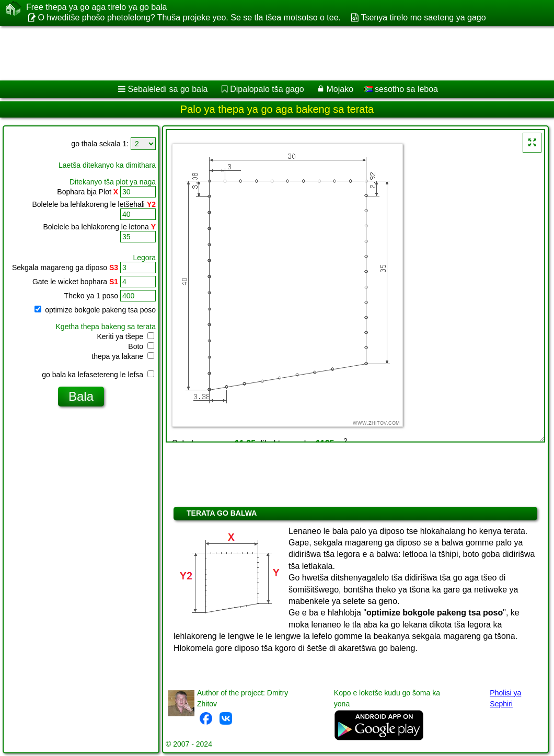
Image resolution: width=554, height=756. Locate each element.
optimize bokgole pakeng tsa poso (95, 310)
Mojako (340, 89)
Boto (141, 346)
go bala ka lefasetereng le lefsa (98, 375)
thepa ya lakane (123, 356)
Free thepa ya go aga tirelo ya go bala (97, 7)
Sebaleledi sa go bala (168, 89)
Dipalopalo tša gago (267, 89)
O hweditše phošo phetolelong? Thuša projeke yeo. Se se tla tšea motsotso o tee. (189, 18)
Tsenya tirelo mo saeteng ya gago (423, 18)
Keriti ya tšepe (125, 336)
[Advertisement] (267, 53)
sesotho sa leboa (401, 89)
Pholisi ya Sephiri (505, 698)
